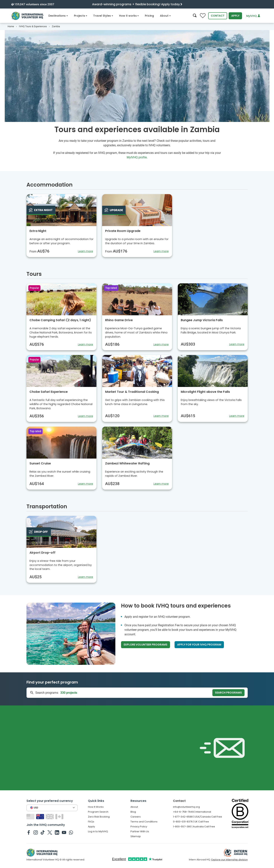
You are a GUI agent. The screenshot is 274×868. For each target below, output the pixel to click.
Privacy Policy (139, 827)
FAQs (91, 822)
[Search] (195, 16)
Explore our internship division (230, 860)
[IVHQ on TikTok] (43, 832)
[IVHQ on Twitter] (50, 832)
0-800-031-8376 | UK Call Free (191, 822)
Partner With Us (140, 831)
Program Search (98, 812)
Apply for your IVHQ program (199, 645)
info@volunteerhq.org (186, 807)
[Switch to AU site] (41, 816)
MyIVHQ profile (137, 157)
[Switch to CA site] (60, 816)
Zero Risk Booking (99, 817)
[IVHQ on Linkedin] (57, 832)
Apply (235, 16)
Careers (136, 817)
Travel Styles (103, 16)
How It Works (96, 807)
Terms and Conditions (144, 822)
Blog (133, 812)
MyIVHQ (253, 16)
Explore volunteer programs (146, 645)
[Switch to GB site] (50, 816)
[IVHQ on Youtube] (64, 832)
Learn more (85, 251)
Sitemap (136, 836)
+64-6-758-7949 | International (192, 812)
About (165, 16)
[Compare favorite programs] (203, 16)
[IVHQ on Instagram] (36, 832)
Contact (218, 16)
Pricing (149, 16)
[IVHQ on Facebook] (29, 832)
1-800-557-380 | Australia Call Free (194, 827)
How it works (129, 16)
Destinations (58, 16)
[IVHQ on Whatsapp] (71, 832)
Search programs (228, 693)
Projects (81, 16)
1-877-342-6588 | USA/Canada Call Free (198, 817)
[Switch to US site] (31, 816)
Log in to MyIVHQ (98, 831)
